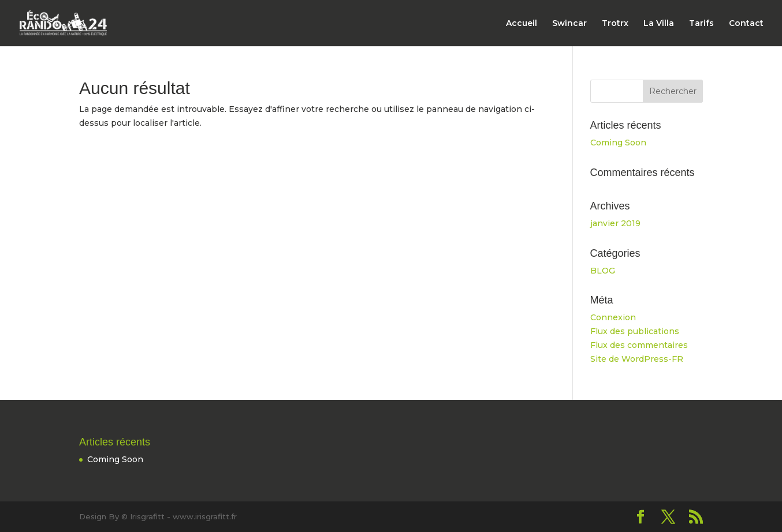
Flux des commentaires (639, 345)
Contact (746, 24)
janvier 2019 (615, 223)
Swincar (569, 24)
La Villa (659, 24)
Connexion (613, 317)
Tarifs (701, 24)
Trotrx (615, 24)
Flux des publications (635, 331)
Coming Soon (618, 143)
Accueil (522, 24)
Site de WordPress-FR (637, 359)
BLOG (603, 271)
